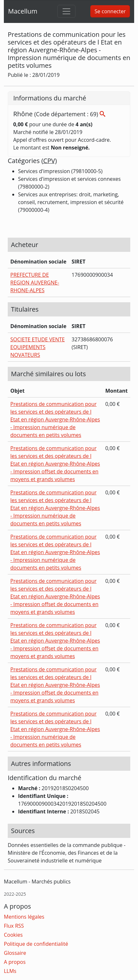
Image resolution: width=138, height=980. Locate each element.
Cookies (13, 935)
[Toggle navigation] (66, 11)
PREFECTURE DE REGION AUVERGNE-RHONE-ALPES (35, 283)
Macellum (23, 11)
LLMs (10, 971)
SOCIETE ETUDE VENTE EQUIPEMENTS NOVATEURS (38, 347)
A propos (15, 962)
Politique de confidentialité (36, 944)
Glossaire (15, 953)
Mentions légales (24, 917)
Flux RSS (14, 926)
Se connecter (110, 11)
